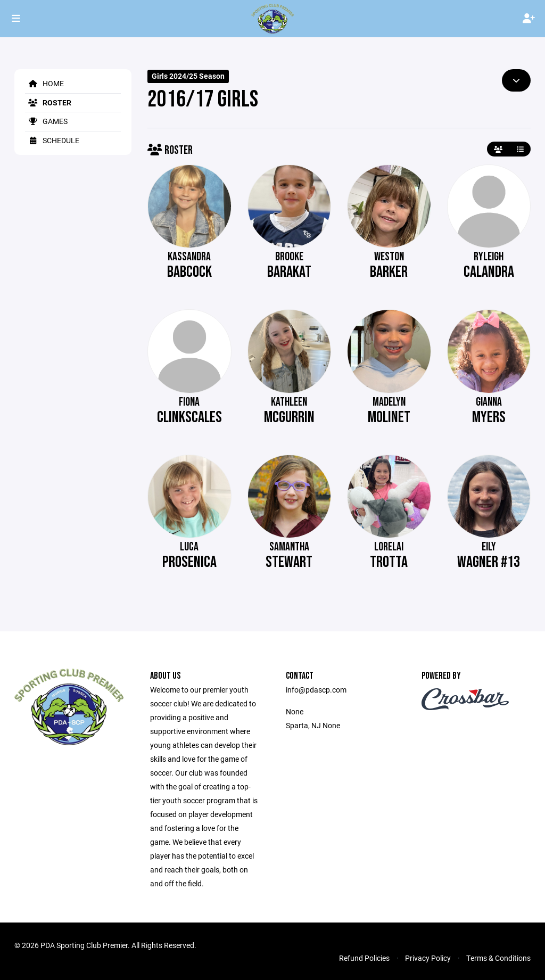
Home (44, 83)
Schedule (52, 140)
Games (46, 121)
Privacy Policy (428, 958)
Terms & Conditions (498, 958)
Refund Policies (364, 958)
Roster (48, 102)
